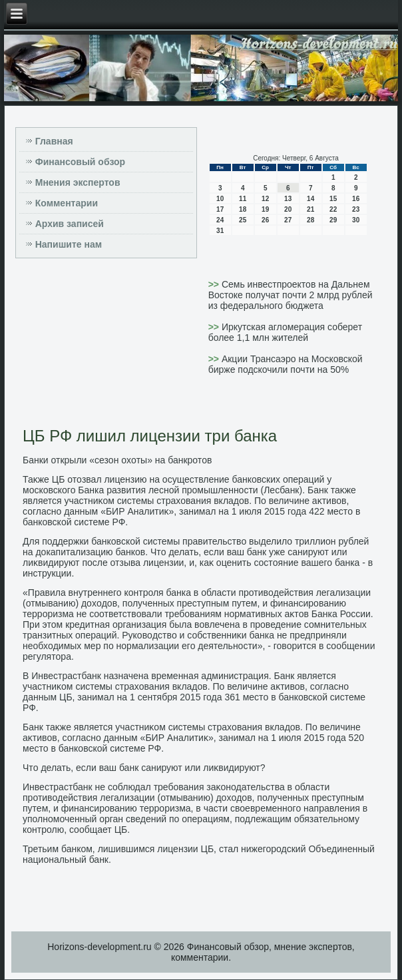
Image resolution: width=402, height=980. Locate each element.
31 (220, 231)
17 (220, 209)
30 (356, 220)
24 (220, 220)
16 (356, 199)
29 (333, 220)
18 (243, 209)
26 (265, 220)
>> (215, 284)
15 (333, 199)
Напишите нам (69, 244)
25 (243, 220)
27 (288, 220)
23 (356, 209)
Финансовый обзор (80, 162)
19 (265, 209)
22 (333, 209)
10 (220, 199)
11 (243, 199)
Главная (54, 141)
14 (310, 199)
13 (288, 199)
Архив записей (70, 224)
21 (310, 209)
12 (265, 199)
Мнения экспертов (78, 182)
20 (288, 209)
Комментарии (67, 203)
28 (310, 220)
